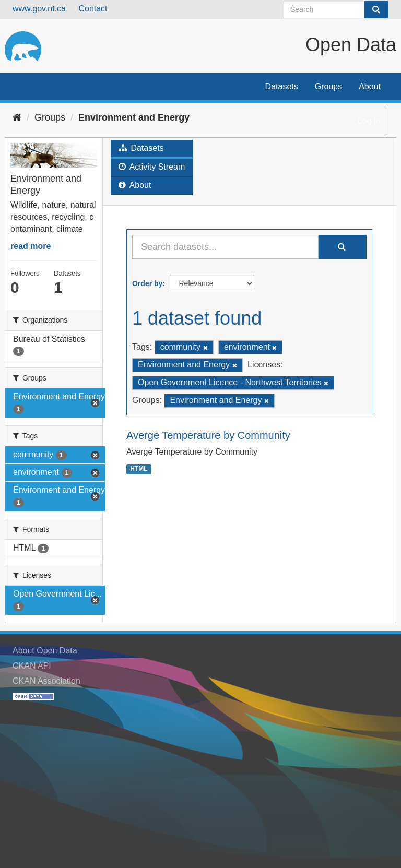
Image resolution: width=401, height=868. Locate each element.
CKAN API (32, 666)
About (370, 86)
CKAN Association (46, 681)
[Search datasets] (336, 9)
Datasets (282, 86)
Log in (369, 121)
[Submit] (376, 9)
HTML (139, 469)
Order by (147, 283)
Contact (93, 9)
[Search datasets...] (225, 247)
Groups (328, 86)
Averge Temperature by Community (208, 435)
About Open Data (45, 651)
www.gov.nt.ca (39, 9)
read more (31, 246)
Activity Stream (152, 167)
